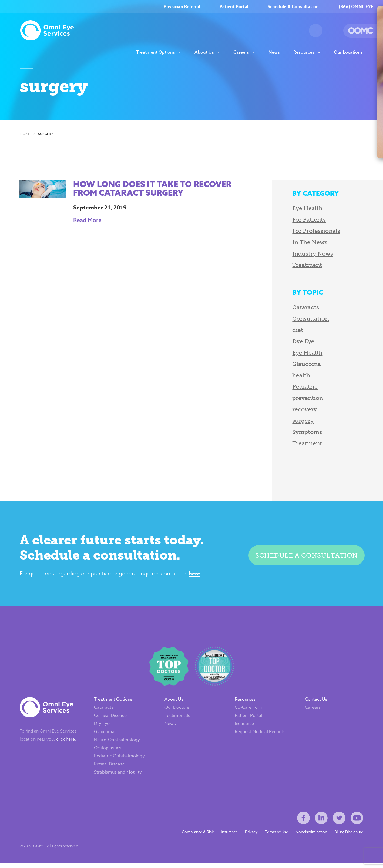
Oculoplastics (108, 751)
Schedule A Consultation (293, 7)
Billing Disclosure (348, 836)
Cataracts (301, 309)
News (274, 52)
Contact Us (316, 702)
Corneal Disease (111, 718)
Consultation (306, 320)
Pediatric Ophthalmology (120, 759)
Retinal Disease (110, 767)
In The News (305, 244)
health (297, 377)
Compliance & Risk (197, 836)
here (194, 575)
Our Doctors (177, 710)
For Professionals (312, 232)
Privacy (251, 836)
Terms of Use (276, 836)
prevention (303, 399)
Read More (86, 221)
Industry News (308, 255)
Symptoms (303, 433)
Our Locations (348, 52)
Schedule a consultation (306, 557)
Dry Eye (102, 727)
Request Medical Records (260, 735)
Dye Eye (299, 343)
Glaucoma (302, 365)
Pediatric (301, 388)
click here (66, 742)
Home (25, 135)
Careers (241, 52)
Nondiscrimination (311, 836)
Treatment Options (156, 52)
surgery (46, 135)
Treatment (303, 266)
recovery (300, 411)
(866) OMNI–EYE (356, 7)
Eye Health (303, 210)
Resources (304, 52)
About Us (204, 52)
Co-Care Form (249, 710)
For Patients (305, 221)
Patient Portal (234, 7)
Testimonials (178, 718)
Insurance (244, 727)
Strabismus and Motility (118, 775)
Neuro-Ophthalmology (117, 743)
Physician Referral (182, 7)
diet (293, 331)
